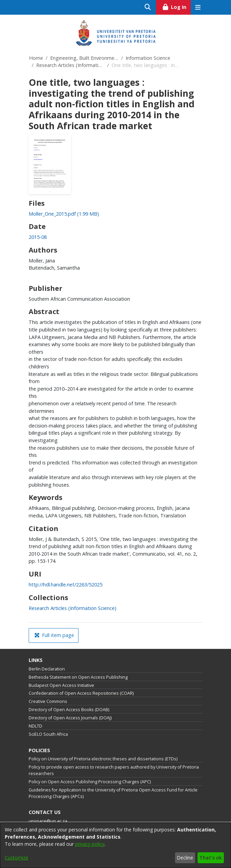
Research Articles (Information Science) (70, 65)
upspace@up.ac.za (48, 821)
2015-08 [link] (38, 237)
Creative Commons (48, 701)
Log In (176, 6)
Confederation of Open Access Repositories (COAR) (81, 693)
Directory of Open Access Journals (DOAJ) (70, 718)
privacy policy (90, 844)
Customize (17, 858)
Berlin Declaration (47, 669)
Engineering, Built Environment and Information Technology (84, 58)
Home (36, 58)
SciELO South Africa (48, 734)
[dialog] (115, 845)
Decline (185, 858)
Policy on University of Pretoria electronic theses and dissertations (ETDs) (103, 759)
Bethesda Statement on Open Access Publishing (78, 677)
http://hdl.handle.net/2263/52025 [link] (66, 585)
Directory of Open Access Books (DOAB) (69, 710)
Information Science (148, 58)
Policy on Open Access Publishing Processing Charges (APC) (90, 782)
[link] (64, 214)
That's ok (211, 858)
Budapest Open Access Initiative (61, 685)
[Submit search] (148, 7)
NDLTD (35, 726)
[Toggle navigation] (198, 7)
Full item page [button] (54, 635)
